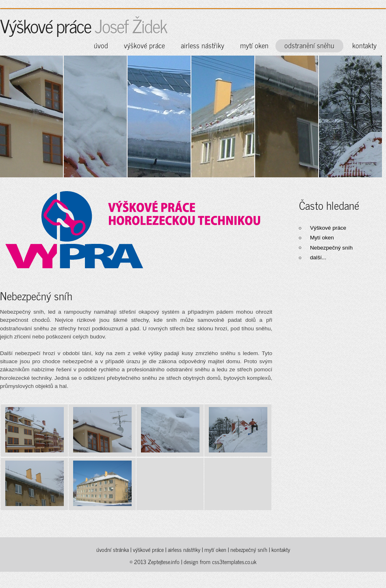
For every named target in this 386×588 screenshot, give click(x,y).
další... (318, 257)
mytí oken (254, 45)
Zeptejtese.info (165, 562)
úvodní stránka (113, 549)
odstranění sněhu (309, 45)
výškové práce (144, 45)
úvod (101, 45)
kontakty (364, 45)
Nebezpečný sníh (331, 248)
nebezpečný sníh (249, 549)
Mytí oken (322, 238)
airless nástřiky (203, 45)
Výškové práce (328, 228)
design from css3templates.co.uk (220, 562)
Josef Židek (131, 25)
